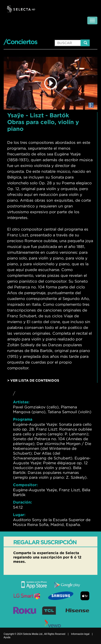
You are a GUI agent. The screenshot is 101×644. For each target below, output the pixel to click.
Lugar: (19, 515)
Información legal (80, 634)
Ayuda (7, 637)
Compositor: (25, 485)
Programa (23, 419)
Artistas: (21, 402)
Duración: (22, 502)
